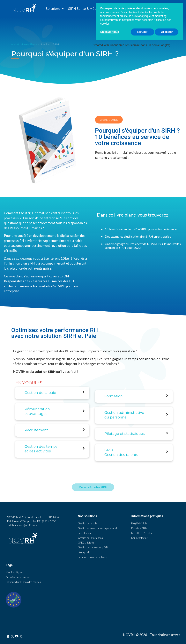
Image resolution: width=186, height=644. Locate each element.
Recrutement (36, 430)
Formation (114, 396)
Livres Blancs (30, 44)
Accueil (15, 44)
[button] (150, 9)
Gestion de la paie (40, 393)
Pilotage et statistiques (125, 434)
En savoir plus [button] (110, 629)
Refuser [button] (142, 629)
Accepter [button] (167, 629)
